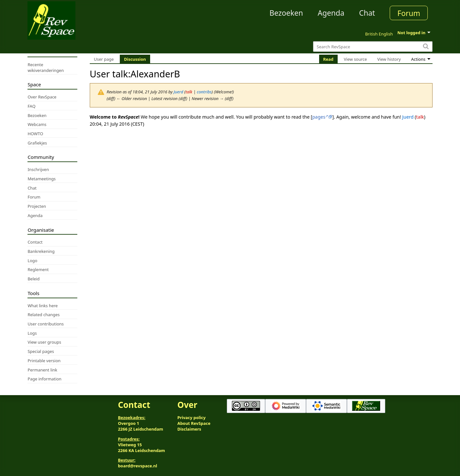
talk (189, 92)
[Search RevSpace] (373, 47)
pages (319, 117)
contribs (204, 92)
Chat (367, 13)
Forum (409, 13)
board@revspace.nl (138, 466)
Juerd (408, 117)
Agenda (331, 13)
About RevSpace (194, 423)
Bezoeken (286, 13)
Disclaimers (189, 429)
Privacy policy (191, 417)
